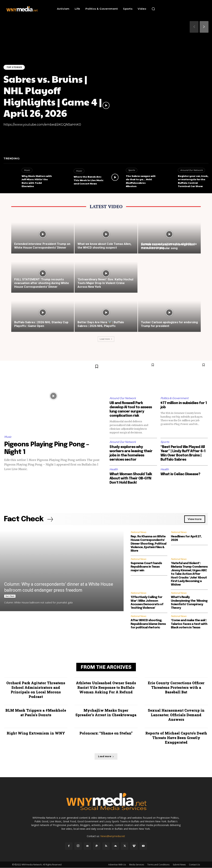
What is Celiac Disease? (180, 474)
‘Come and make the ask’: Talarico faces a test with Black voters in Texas (189, 624)
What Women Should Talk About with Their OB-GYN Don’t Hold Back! (131, 478)
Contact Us (194, 865)
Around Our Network (191, 170)
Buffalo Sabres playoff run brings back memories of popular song (168, 246)
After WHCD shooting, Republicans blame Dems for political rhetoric (148, 624)
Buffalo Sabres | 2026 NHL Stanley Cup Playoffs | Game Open (41, 324)
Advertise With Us (117, 865)
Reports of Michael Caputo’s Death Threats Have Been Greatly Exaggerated (176, 738)
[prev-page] (194, 27)
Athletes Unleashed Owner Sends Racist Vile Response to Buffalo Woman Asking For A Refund (106, 688)
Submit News (179, 865)
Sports (132, 170)
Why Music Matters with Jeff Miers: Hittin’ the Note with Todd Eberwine (37, 181)
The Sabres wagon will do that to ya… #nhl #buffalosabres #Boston (141, 181)
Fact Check (10, 596)
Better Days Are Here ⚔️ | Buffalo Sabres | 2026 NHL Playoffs (101, 324)
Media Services (137, 865)
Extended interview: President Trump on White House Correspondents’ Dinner (42, 246)
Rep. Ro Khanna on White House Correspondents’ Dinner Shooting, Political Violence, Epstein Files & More (148, 544)
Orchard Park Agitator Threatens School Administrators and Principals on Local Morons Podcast (36, 690)
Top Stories (14, 67)
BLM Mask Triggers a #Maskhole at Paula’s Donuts (36, 713)
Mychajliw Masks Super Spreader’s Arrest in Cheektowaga (106, 713)
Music (27, 170)
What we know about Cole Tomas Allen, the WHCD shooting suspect (104, 246)
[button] (153, 9)
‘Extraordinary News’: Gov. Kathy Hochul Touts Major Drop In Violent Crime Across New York (105, 283)
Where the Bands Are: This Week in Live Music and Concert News (89, 180)
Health (114, 469)
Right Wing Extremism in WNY (36, 733)
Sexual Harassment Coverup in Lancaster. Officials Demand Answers (176, 715)
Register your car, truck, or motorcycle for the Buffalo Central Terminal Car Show (193, 181)
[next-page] (204, 27)
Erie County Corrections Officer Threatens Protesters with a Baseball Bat (176, 688)
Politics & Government (174, 398)
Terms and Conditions (158, 865)
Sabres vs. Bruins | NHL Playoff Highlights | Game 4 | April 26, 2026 (53, 96)
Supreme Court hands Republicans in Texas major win (146, 567)
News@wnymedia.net (113, 836)
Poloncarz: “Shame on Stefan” (106, 733)
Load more (106, 339)
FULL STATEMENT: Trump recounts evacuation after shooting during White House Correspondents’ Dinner (42, 283)
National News (138, 532)
